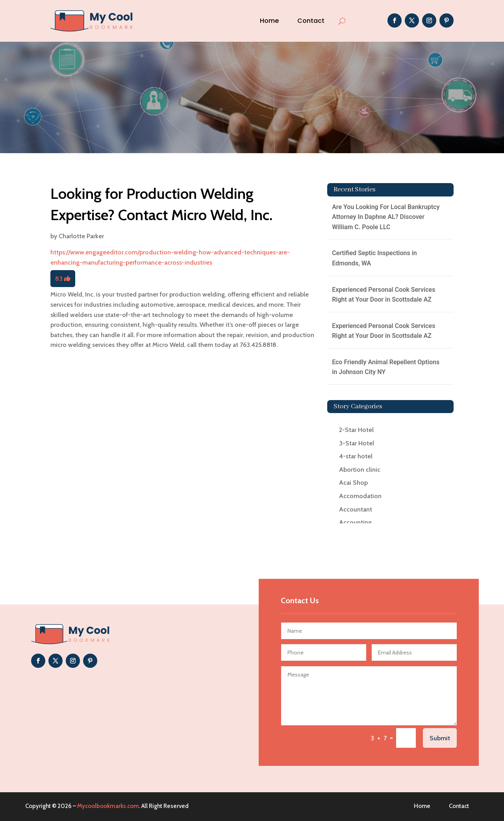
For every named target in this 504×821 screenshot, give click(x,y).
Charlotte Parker (81, 236)
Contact (311, 21)
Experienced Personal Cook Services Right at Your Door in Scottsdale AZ (384, 295)
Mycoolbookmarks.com (108, 806)
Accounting (355, 522)
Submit (440, 738)
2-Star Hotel (356, 430)
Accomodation (360, 496)
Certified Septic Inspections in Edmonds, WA (374, 258)
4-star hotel (356, 456)
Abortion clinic (360, 470)
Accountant (356, 509)
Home (269, 21)
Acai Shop (353, 483)
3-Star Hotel (357, 443)
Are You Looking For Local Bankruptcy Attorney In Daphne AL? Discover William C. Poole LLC (386, 217)
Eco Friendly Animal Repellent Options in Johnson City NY (386, 367)
